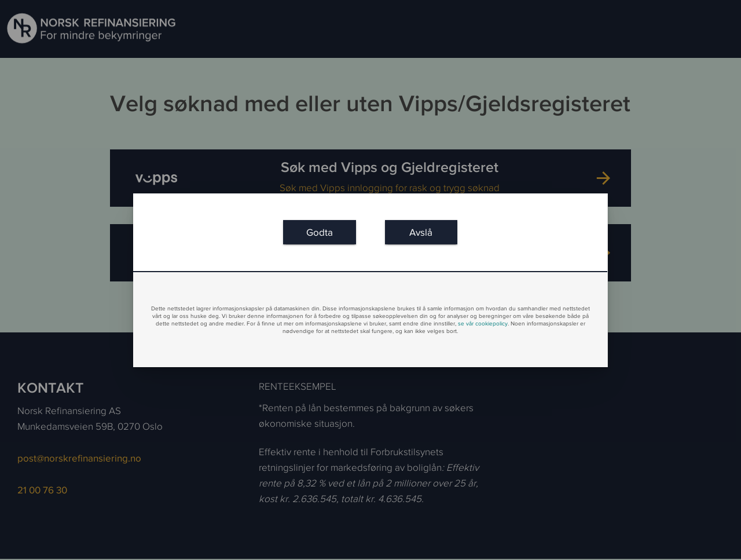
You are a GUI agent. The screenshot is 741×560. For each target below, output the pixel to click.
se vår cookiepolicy (483, 323)
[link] (319, 232)
